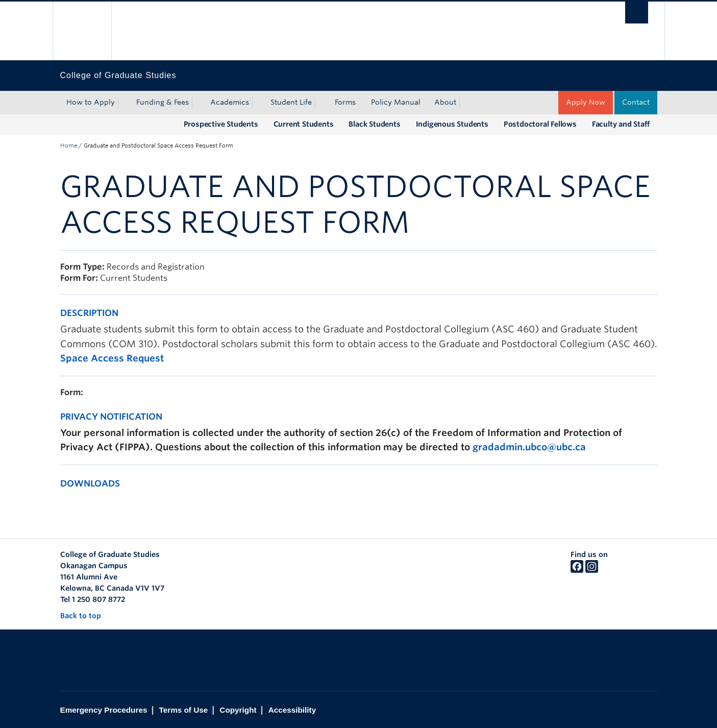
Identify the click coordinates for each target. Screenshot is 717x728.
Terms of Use (183, 710)
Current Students (304, 124)
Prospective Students (221, 124)
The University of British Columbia (82, 31)
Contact (636, 102)
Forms (345, 102)
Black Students (374, 124)
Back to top (85, 616)
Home (69, 145)
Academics (230, 102)
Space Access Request (112, 358)
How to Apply (91, 102)
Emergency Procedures (104, 710)
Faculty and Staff (621, 124)
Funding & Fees (163, 102)
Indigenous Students (452, 124)
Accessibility (292, 710)
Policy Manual (396, 102)
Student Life (291, 102)
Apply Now (586, 102)
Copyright (238, 710)
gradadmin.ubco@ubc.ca (529, 447)
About (445, 102)
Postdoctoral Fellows (540, 124)
